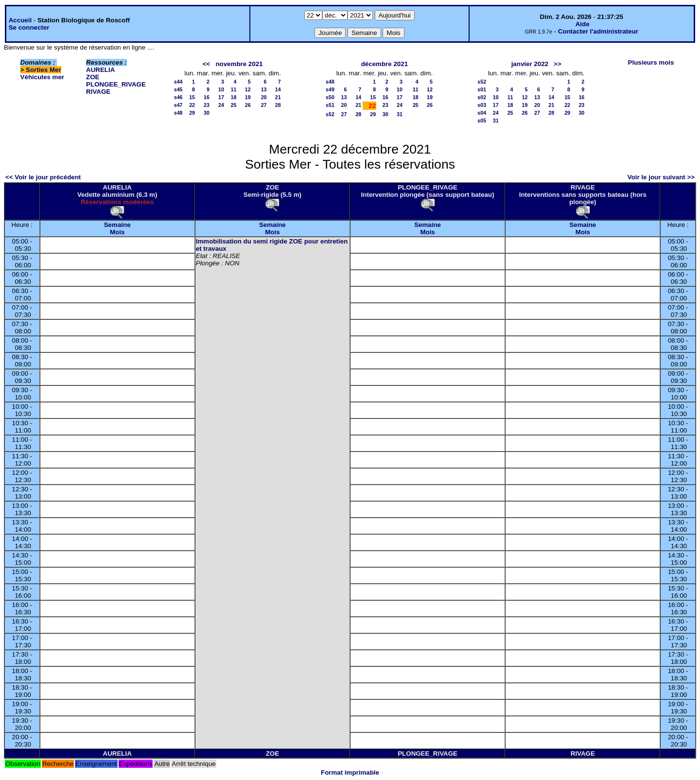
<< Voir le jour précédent (43, 177)
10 (221, 89)
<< (207, 64)
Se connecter (29, 27)
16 (207, 97)
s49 (330, 89)
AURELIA (100, 70)
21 (278, 97)
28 (278, 105)
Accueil (20, 20)
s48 (178, 113)
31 (400, 114)
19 (248, 97)
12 (248, 89)
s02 (482, 97)
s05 (482, 121)
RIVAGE (98, 92)
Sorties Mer (44, 70)
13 (264, 89)
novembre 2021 (239, 64)
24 (221, 105)
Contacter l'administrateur (598, 31)
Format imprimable (350, 772)
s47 (178, 105)
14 (278, 89)
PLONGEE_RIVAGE (116, 84)
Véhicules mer (42, 77)
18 (234, 97)
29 (192, 113)
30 (207, 113)
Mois (117, 232)
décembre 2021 (385, 64)
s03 (482, 105)
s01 (482, 89)
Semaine (117, 225)
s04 (482, 113)
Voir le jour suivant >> (661, 177)
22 (192, 105)
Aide (583, 24)
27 (264, 105)
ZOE (93, 77)
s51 (330, 105)
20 (264, 97)
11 (234, 89)
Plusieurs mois (651, 62)
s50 (330, 97)
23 (207, 105)
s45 (178, 89)
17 (221, 97)
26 (248, 105)
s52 (330, 114)
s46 (178, 97)
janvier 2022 (530, 64)
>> (558, 64)
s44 (178, 82)
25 (234, 105)
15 (192, 97)
